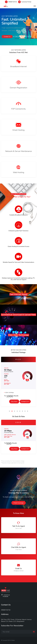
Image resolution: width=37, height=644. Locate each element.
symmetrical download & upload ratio (18, 315)
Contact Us (25, 401)
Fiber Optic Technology (19, 335)
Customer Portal (26, 2)
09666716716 (13, 2)
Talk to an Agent (18, 526)
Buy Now (14, 401)
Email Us (18, 569)
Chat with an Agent (18, 547)
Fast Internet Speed (19, 294)
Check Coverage (19, 503)
